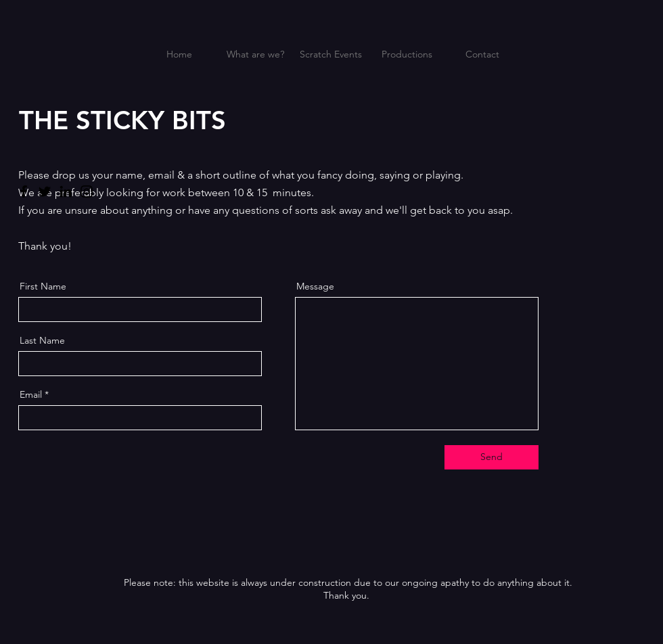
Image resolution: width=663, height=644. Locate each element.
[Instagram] (87, 191)
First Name (43, 286)
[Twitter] (45, 191)
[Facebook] (24, 191)
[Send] (491, 457)
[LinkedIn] (66, 191)
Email (31, 394)
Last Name (42, 340)
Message (315, 286)
